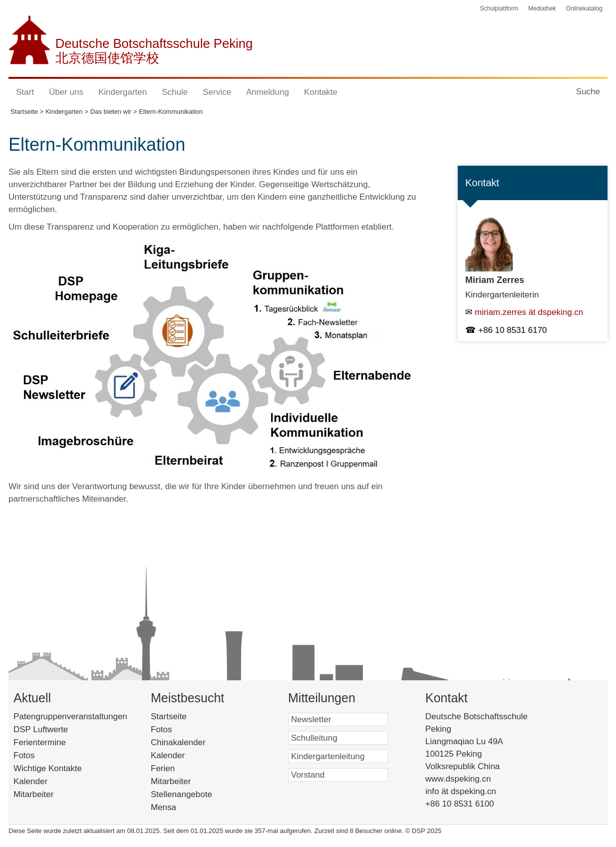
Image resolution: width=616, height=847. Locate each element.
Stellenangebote (194, 794)
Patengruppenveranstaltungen (70, 716)
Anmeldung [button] (268, 92)
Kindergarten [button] (123, 92)
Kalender (30, 781)
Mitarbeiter (33, 794)
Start (25, 92)
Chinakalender (193, 742)
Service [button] (217, 92)
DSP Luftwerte (41, 729)
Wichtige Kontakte (48, 768)
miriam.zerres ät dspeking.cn (529, 312)
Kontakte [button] (321, 92)
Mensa (176, 807)
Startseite (184, 716)
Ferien (176, 768)
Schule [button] (175, 92)
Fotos (24, 755)
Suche (588, 92)
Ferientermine (40, 742)
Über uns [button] (66, 92)
